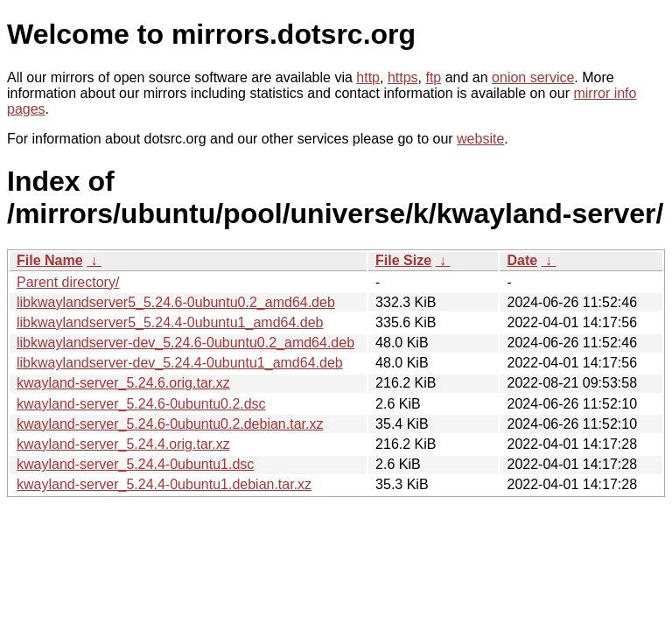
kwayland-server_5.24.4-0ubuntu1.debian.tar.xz (164, 484)
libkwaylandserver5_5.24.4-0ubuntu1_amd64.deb (170, 322)
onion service (533, 77)
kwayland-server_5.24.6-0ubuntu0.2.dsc (141, 404)
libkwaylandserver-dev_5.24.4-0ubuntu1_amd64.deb (180, 363)
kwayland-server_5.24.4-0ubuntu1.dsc (135, 464)
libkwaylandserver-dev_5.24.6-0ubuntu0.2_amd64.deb (185, 343)
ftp (433, 77)
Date (522, 260)
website (480, 139)
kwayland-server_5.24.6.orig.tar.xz (123, 383)
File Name (50, 260)
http (368, 77)
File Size (403, 260)
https (403, 77)
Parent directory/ (68, 282)
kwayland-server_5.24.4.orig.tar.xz (123, 444)
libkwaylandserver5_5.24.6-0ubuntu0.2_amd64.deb (176, 302)
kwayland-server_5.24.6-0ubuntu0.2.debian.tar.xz (170, 424)
